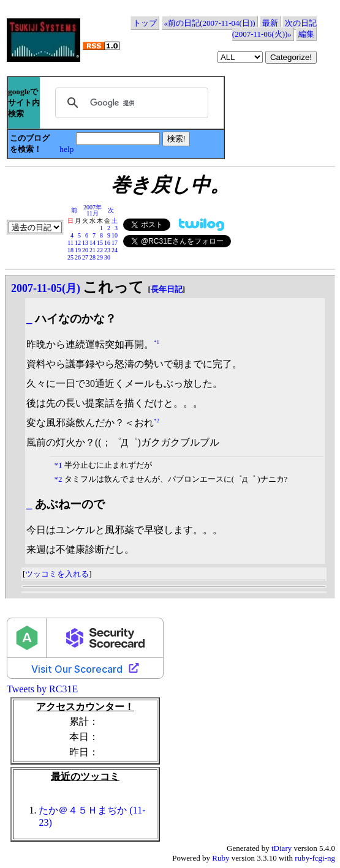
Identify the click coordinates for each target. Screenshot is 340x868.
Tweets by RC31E (42, 689)
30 (107, 257)
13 (85, 243)
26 (78, 257)
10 (115, 235)
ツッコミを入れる (57, 574)
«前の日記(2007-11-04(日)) (210, 23)
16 (107, 243)
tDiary (281, 848)
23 (107, 250)
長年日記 (167, 289)
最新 (270, 23)
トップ (145, 23)
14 (93, 243)
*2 (157, 420)
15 (100, 243)
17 (115, 243)
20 (85, 250)
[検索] (130, 103)
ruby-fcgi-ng (315, 858)
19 (78, 250)
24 (115, 250)
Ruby (221, 858)
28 (93, 257)
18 (70, 250)
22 (100, 250)
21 (93, 250)
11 (70, 243)
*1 (157, 342)
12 (78, 243)
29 (100, 257)
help (66, 149)
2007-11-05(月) (46, 288)
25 (70, 257)
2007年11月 (93, 210)
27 (85, 257)
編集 (306, 34)
